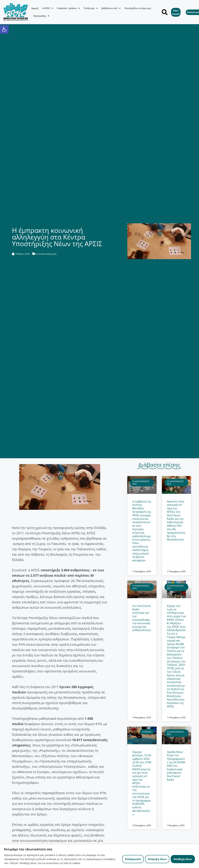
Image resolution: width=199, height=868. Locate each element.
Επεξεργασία (133, 859)
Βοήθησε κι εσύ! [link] (111, 8)
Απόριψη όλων (157, 859)
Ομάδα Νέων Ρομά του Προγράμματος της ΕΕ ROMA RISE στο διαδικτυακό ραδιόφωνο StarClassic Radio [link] (176, 766)
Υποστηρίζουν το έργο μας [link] (138, 8)
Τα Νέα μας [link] (91, 8)
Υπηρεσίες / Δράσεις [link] (68, 8)
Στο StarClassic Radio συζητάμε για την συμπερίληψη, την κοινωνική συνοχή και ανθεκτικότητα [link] (142, 618)
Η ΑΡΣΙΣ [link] (48, 8)
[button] (165, 12)
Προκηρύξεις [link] (41, 16)
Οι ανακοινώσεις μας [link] (46, 254)
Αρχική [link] (35, 8)
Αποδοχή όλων (183, 859)
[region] (99, 856)
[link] (4, 29)
